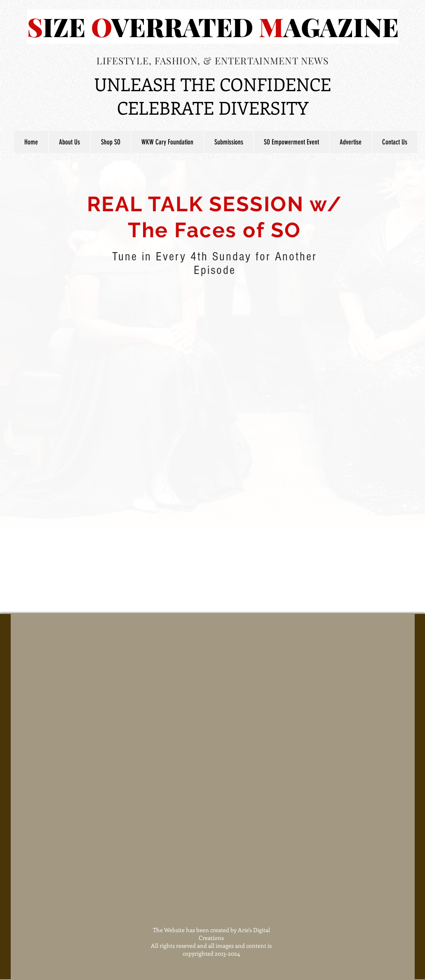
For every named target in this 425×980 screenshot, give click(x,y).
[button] (229, 142)
